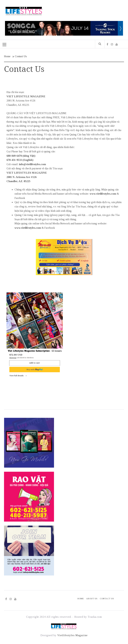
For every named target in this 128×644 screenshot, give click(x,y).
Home (81, 599)
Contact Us (107, 599)
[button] (87, 257)
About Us (92, 599)
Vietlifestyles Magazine (72, 635)
